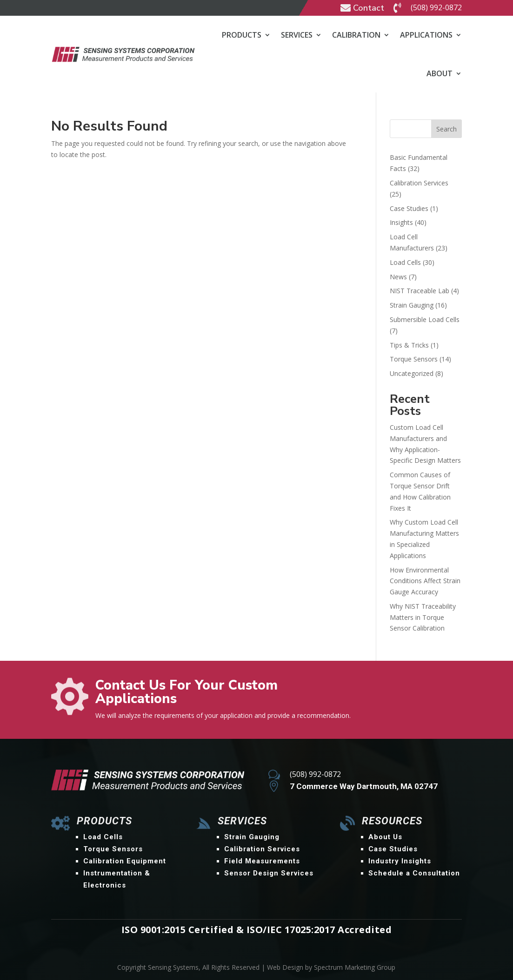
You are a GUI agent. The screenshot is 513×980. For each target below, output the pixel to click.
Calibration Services (419, 183)
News (398, 277)
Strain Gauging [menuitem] (252, 837)
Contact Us (428, 690)
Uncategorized (412, 373)
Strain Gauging (412, 305)
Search (446, 129)
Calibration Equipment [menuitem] (125, 861)
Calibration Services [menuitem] (262, 849)
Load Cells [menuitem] (103, 837)
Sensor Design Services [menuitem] (269, 873)
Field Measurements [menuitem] (262, 861)
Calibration (356, 35)
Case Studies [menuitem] (393, 849)
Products (242, 35)
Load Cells (405, 262)
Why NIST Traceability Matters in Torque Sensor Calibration (423, 617)
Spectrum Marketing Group (355, 967)
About (440, 73)
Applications (426, 35)
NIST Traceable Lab (420, 291)
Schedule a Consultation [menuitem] (414, 873)
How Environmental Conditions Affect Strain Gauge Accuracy (425, 581)
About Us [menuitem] (385, 837)
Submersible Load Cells (425, 319)
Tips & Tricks (409, 345)
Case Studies (409, 208)
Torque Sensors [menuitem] (113, 849)
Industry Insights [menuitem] (400, 861)
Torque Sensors (414, 359)
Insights (401, 222)
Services (297, 35)
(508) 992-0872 (436, 7)
